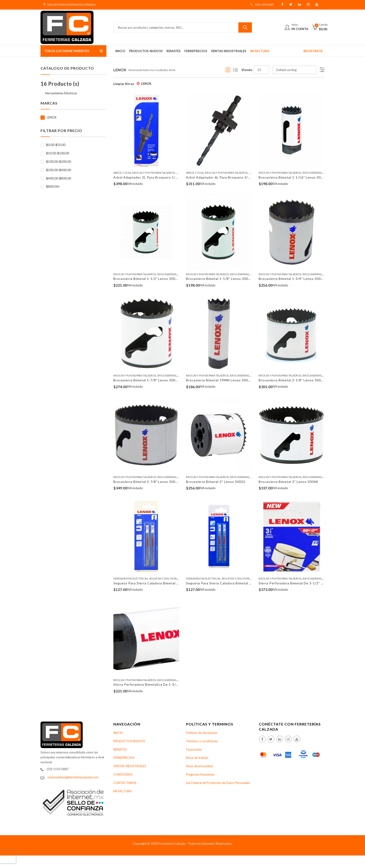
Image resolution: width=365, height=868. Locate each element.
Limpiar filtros (124, 84)
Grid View (228, 70)
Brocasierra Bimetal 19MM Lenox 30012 (219, 380)
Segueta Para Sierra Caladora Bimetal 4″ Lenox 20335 (158, 583)
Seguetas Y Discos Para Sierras (170, 578)
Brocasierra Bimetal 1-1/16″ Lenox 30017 (293, 177)
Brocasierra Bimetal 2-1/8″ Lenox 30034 (292, 380)
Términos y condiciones (202, 741)
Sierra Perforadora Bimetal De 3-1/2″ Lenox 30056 (300, 583)
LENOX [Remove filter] (146, 84)
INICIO (118, 733)
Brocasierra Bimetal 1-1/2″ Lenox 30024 (147, 279)
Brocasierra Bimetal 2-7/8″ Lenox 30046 (147, 482)
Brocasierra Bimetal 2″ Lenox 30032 (216, 482)
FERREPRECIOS (124, 758)
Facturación (194, 749)
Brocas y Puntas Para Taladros (154, 173)
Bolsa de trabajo (197, 758)
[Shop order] (294, 70)
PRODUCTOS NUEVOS (129, 741)
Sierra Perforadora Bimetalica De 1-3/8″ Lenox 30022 (157, 684)
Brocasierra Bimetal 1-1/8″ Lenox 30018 (219, 279)
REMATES (120, 749)
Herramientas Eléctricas (130, 578)
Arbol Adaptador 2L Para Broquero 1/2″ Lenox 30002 (157, 177)
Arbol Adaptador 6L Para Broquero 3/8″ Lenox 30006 (230, 177)
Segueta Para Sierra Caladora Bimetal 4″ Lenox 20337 (230, 583)
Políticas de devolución (202, 733)
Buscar (245, 27)
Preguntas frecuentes (200, 774)
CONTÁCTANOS (125, 783)
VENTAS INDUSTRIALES (130, 766)
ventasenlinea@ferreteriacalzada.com (73, 777)
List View (236, 70)
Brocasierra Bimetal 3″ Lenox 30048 (288, 482)
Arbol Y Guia (122, 173)
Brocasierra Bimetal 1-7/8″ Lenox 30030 (147, 380)
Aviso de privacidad (199, 766)
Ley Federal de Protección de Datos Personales (218, 783)
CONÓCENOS (123, 774)
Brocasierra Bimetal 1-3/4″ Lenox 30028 (292, 279)
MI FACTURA (122, 791)
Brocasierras (312, 173)
